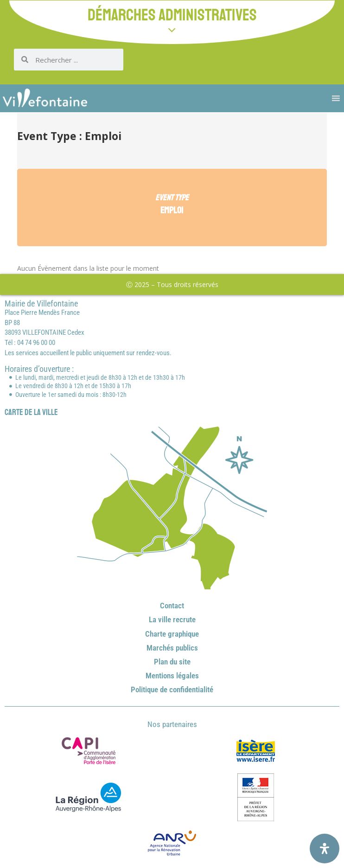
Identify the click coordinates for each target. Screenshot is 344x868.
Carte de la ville (31, 412)
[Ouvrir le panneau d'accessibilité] (325, 849)
